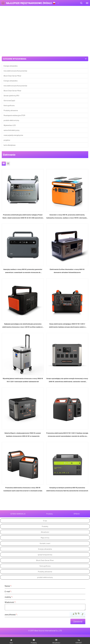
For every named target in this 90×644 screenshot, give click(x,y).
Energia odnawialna (11, 66)
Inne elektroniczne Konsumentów (15, 71)
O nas (45, 451)
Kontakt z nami (45, 474)
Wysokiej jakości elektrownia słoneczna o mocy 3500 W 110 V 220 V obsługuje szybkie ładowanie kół (23, 311)
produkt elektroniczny (45, 508)
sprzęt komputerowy (45, 485)
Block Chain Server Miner (12, 76)
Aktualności (45, 463)
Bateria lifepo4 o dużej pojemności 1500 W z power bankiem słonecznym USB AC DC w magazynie (23, 365)
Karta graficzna (45, 497)
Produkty (45, 457)
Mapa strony (45, 468)
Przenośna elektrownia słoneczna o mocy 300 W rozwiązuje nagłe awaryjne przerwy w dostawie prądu (23, 420)
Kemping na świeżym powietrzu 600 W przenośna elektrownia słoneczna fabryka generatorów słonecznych (67, 420)
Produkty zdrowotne (45, 502)
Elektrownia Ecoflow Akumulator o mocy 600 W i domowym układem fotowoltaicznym (67, 201)
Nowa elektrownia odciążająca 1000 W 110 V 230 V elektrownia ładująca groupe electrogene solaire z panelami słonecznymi (67, 256)
